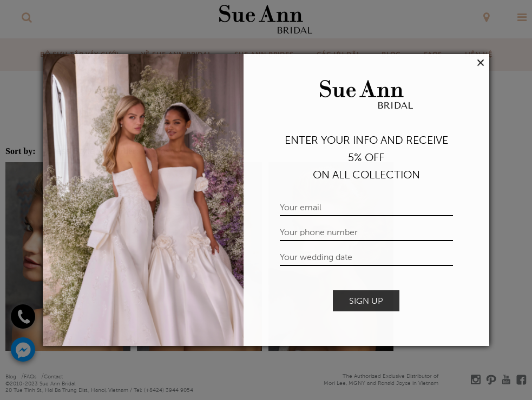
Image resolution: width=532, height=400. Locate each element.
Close (481, 63)
